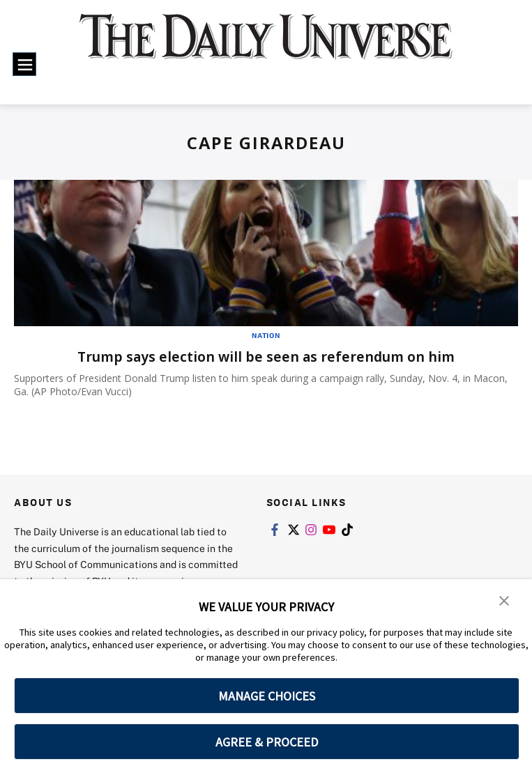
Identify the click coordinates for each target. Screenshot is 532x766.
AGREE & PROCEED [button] (267, 742)
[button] (504, 599)
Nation (266, 335)
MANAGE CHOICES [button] (267, 696)
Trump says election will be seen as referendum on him (266, 357)
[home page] (266, 46)
